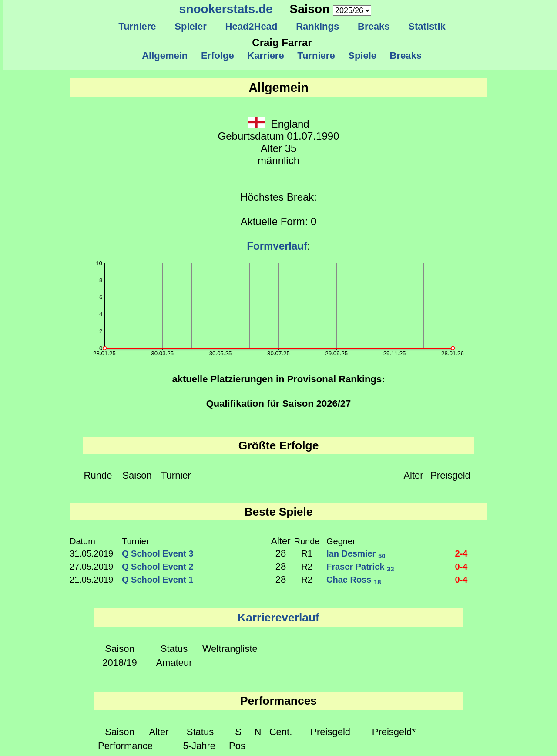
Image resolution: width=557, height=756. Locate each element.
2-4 (461, 553)
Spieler (191, 26)
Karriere (266, 56)
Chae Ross (354, 580)
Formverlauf (277, 246)
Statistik (427, 26)
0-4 (461, 567)
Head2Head (251, 26)
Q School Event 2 (158, 567)
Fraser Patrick (360, 567)
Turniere (137, 26)
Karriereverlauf (278, 618)
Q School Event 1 (158, 580)
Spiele (362, 56)
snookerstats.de (226, 9)
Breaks (374, 26)
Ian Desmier (356, 553)
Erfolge (218, 56)
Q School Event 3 (158, 553)
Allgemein (165, 56)
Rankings (318, 26)
